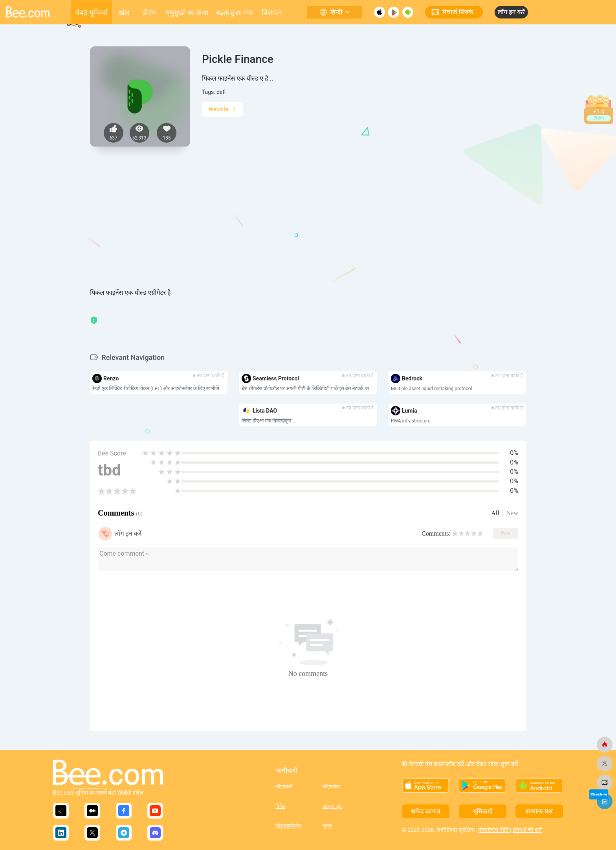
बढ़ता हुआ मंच (234, 12)
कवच (327, 826)
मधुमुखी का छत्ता (187, 12)
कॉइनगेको (331, 787)
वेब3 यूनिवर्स (92, 12)
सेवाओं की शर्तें (527, 830)
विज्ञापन (272, 12)
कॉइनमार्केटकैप (288, 826)
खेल (124, 12)
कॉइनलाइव (332, 806)
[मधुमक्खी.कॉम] (605, 745)
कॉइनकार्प (284, 787)
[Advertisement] (308, 229)
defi (221, 92)
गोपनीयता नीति (494, 830)
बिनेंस (280, 806)
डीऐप (149, 12)
